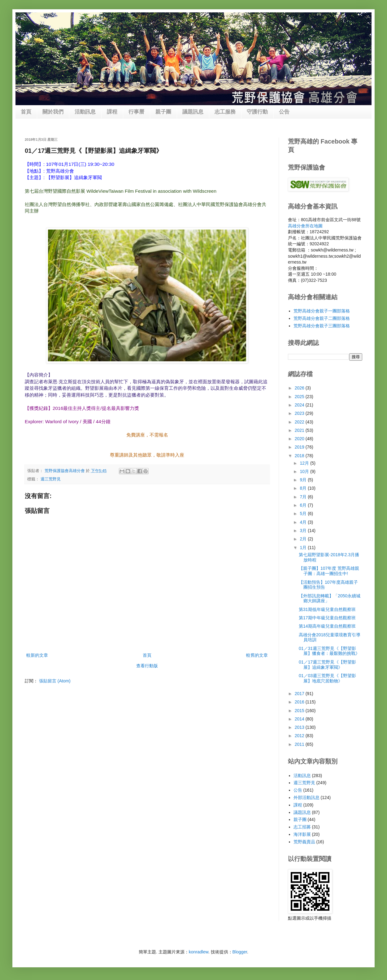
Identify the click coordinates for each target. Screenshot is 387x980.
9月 (304, 480)
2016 (300, 702)
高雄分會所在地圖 (305, 226)
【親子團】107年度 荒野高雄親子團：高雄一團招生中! (329, 571)
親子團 (163, 112)
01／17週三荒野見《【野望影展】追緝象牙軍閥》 (327, 665)
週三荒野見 (51, 479)
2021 (300, 430)
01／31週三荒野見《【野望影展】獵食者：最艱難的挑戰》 (329, 651)
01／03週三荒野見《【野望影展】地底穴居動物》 (327, 678)
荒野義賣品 (304, 842)
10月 (305, 471)
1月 (304, 548)
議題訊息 (193, 112)
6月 (304, 505)
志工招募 (302, 827)
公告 (284, 112)
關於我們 (53, 112)
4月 (304, 522)
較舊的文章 (257, 655)
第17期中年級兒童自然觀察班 (327, 618)
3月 (304, 531)
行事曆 (136, 112)
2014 (300, 719)
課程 (112, 112)
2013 (300, 727)
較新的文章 (37, 655)
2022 (300, 422)
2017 (300, 694)
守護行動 (257, 112)
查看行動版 (147, 666)
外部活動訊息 (307, 797)
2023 (300, 413)
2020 (300, 439)
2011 (300, 744)
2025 (300, 397)
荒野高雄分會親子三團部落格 (322, 326)
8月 (304, 488)
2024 (300, 405)
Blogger (240, 952)
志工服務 (225, 112)
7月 (304, 497)
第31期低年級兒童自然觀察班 (327, 609)
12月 (305, 463)
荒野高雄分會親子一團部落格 (322, 311)
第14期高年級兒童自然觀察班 (327, 626)
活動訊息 (85, 112)
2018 (300, 456)
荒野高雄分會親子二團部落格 (322, 318)
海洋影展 (302, 834)
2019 (300, 447)
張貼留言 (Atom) (55, 681)
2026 (300, 388)
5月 (304, 514)
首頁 (26, 112)
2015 (300, 711)
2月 (304, 539)
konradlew (199, 952)
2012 (300, 736)
